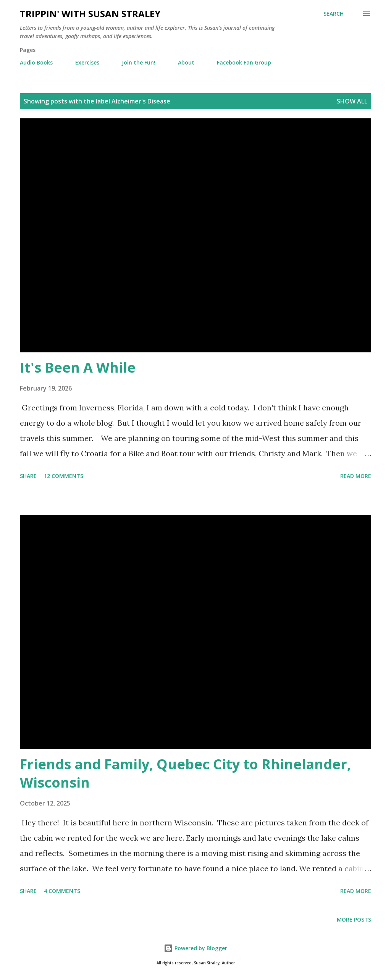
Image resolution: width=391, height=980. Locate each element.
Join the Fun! (139, 62)
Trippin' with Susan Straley (90, 14)
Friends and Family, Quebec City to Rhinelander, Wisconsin (185, 773)
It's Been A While (78, 367)
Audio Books (36, 62)
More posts (354, 919)
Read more (356, 476)
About (186, 62)
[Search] (334, 14)
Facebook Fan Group (244, 62)
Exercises (87, 62)
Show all (352, 101)
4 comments (62, 891)
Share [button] (28, 476)
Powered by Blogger (195, 948)
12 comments (64, 476)
